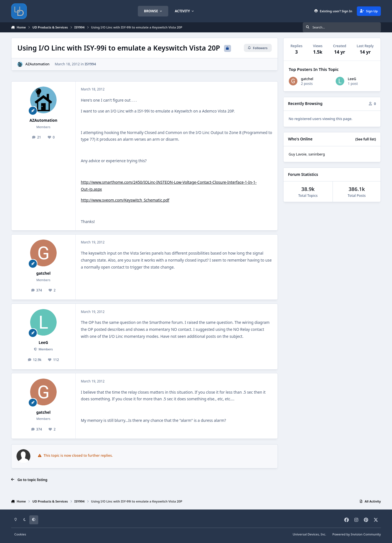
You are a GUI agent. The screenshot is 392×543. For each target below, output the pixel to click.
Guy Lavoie (297, 154)
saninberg (317, 154)
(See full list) (365, 139)
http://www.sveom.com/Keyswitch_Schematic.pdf (125, 200)
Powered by (357, 534)
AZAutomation (37, 64)
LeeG (43, 342)
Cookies (20, 534)
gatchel (43, 273)
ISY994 (90, 64)
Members (45, 349)
